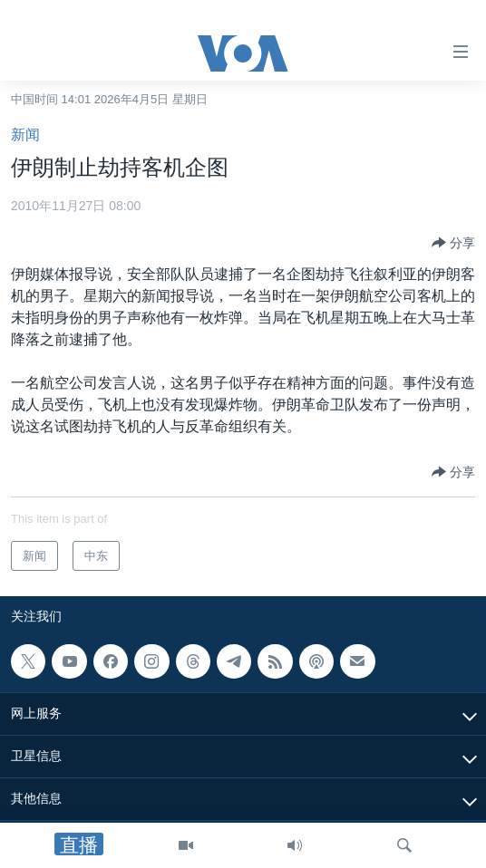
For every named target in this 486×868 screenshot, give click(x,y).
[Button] (453, 243)
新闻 (25, 135)
